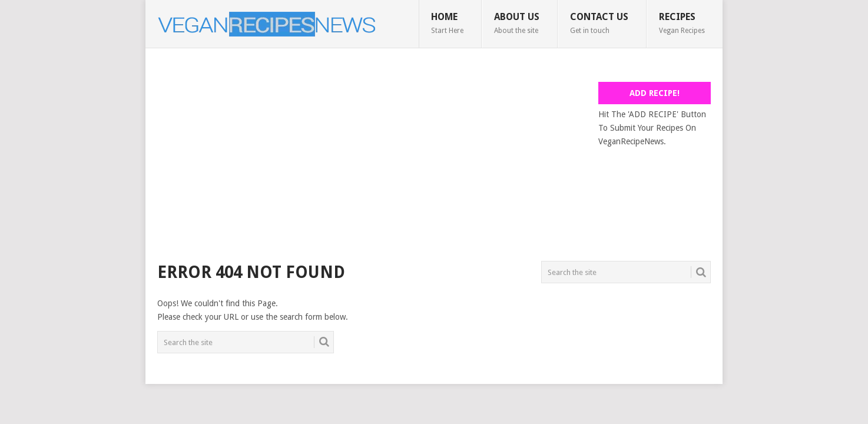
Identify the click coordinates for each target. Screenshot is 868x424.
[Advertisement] (372, 164)
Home (447, 23)
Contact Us (599, 23)
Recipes (682, 23)
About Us (517, 23)
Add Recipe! (655, 93)
